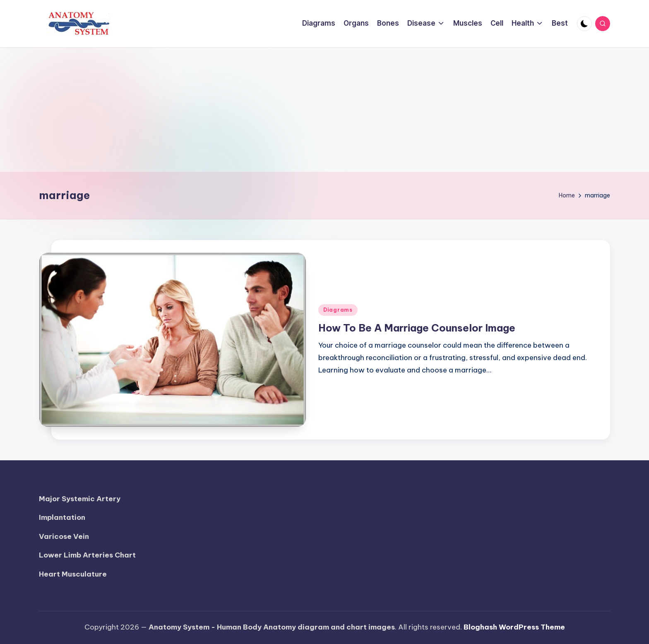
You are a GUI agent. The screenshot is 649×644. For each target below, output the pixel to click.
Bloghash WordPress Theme (514, 627)
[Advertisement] (324, 110)
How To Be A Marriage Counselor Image (417, 328)
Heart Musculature (73, 574)
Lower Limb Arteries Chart (87, 555)
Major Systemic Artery (80, 499)
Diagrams (338, 310)
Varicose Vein (64, 536)
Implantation (62, 517)
